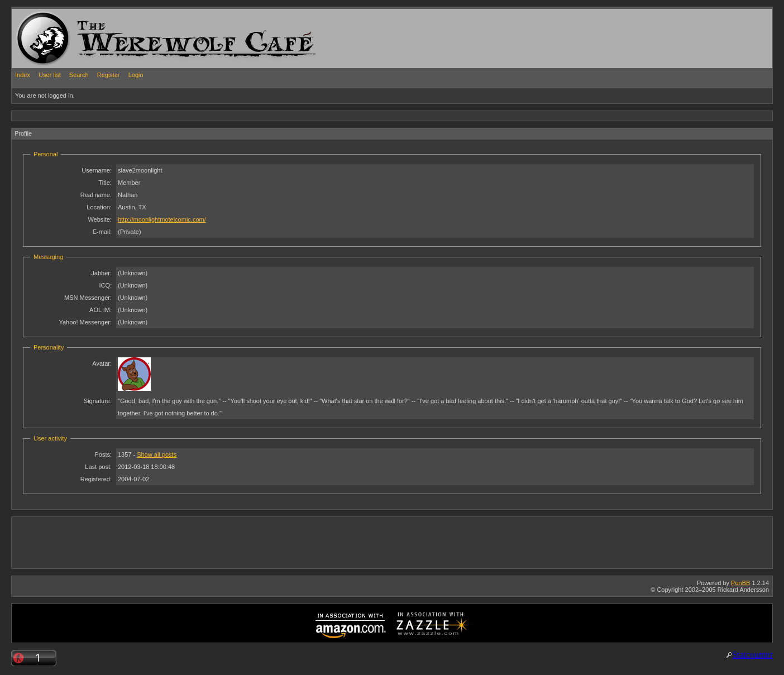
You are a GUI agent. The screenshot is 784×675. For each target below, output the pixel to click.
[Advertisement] (215, 115)
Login (136, 75)
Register (109, 75)
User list (50, 75)
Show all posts (157, 454)
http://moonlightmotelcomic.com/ (162, 219)
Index (23, 75)
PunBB (740, 583)
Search (79, 75)
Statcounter (752, 655)
